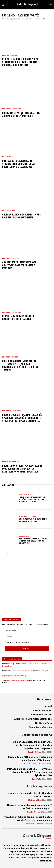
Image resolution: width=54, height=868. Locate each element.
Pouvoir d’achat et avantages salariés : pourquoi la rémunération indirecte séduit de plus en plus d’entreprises (22, 418)
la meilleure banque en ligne (18, 680)
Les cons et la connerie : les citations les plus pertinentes (29, 795)
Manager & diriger (10, 55)
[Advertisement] (27, 588)
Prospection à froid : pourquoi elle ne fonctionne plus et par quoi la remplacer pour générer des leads (22, 469)
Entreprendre (8, 211)
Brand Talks (8, 157)
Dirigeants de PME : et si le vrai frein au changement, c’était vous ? (21, 114)
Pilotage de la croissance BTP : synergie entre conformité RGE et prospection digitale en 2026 (19, 164)
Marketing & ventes (11, 462)
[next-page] (7, 554)
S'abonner (27, 649)
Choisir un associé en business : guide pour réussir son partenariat (21, 216)
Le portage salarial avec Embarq (14, 676)
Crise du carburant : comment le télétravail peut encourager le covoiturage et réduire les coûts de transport (21, 365)
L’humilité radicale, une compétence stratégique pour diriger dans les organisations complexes (21, 62)
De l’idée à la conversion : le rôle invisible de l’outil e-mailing (19, 318)
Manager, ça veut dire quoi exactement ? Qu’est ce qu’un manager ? (29, 807)
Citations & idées (35, 800)
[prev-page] (4, 554)
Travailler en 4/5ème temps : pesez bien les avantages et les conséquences (28, 819)
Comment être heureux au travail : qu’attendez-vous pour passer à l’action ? (20, 265)
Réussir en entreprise (12, 109)
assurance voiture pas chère (22, 671)
